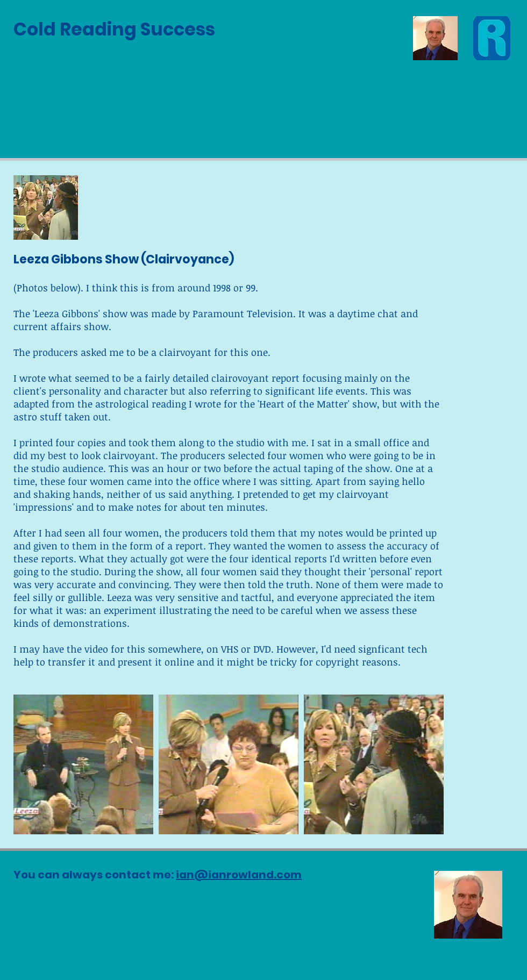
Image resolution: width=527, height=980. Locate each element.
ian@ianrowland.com (239, 875)
